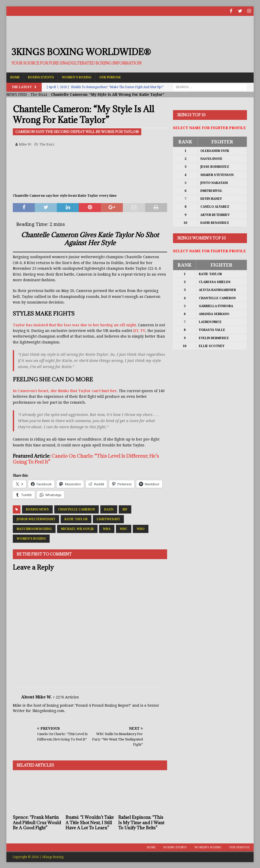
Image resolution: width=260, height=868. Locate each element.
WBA (107, 528)
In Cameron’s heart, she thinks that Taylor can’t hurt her (65, 390)
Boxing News (37, 509)
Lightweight (108, 519)
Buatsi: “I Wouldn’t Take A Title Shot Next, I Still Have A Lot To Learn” (90, 822)
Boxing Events (41, 77)
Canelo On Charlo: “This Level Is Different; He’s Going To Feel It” (86, 458)
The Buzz (39, 94)
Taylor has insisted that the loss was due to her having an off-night (74, 325)
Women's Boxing (31, 538)
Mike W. (25, 144)
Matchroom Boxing (34, 528)
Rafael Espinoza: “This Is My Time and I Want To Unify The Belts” (141, 822)
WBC (124, 528)
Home (15, 77)
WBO (141, 528)
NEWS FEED (17, 94)
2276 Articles (67, 697)
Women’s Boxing (77, 77)
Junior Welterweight (36, 519)
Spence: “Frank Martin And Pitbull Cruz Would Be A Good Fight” (37, 822)
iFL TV (139, 330)
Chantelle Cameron (77, 509)
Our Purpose (110, 77)
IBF (125, 509)
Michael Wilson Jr (77, 528)
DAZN (109, 509)
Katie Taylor (76, 519)
